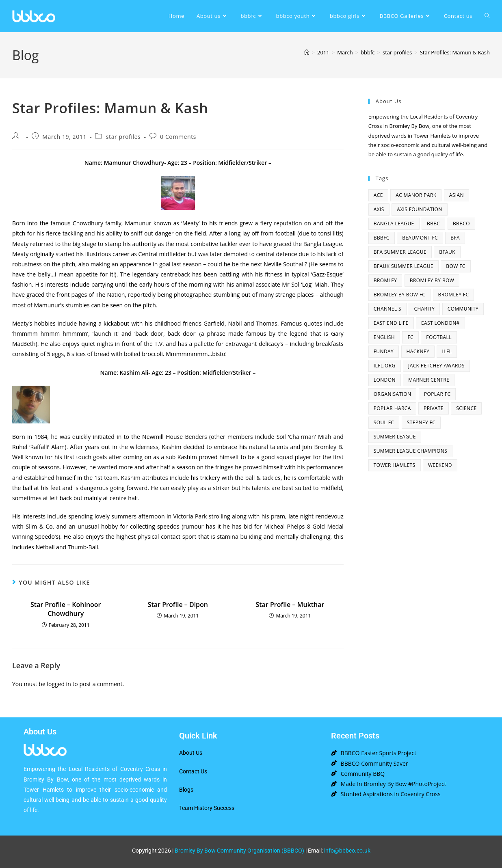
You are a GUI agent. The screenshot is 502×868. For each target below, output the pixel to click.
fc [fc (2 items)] (410, 337)
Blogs (186, 790)
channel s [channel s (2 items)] (387, 309)
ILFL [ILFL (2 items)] (447, 351)
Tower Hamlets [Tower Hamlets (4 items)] (395, 465)
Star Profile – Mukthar (290, 605)
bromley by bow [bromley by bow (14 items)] (432, 280)
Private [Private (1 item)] (434, 408)
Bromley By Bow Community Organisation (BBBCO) (239, 851)
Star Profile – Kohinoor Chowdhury (66, 609)
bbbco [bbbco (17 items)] (461, 223)
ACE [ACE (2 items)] (378, 195)
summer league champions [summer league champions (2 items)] (410, 451)
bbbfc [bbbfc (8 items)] (382, 238)
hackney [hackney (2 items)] (418, 351)
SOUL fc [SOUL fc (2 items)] (384, 422)
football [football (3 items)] (439, 337)
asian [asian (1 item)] (457, 195)
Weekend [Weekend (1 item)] (440, 465)
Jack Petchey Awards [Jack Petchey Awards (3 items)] (436, 366)
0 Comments (178, 137)
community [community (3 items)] (463, 309)
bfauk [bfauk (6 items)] (447, 252)
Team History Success (207, 808)
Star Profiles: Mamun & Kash (455, 52)
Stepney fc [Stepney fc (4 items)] (421, 422)
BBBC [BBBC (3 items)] (433, 223)
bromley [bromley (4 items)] (385, 280)
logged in (59, 684)
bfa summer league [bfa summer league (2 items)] (400, 252)
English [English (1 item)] (384, 337)
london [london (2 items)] (385, 380)
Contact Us (193, 771)
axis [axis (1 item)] (379, 209)
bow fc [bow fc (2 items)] (455, 266)
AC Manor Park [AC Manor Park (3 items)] (416, 195)
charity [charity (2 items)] (424, 309)
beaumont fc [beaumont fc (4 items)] (420, 238)
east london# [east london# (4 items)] (440, 323)
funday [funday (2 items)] (384, 351)
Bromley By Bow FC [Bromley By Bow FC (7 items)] (399, 295)
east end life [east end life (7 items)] (391, 323)
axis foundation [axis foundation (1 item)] (420, 209)
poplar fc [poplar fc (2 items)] (437, 394)
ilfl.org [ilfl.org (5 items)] (385, 366)
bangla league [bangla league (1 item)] (394, 223)
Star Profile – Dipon (178, 605)
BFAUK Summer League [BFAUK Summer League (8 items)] (404, 266)
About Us (191, 753)
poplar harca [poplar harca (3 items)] (392, 408)
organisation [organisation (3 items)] (393, 394)
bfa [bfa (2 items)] (455, 238)
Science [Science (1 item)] (466, 408)
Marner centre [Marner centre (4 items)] (429, 380)
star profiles (123, 137)
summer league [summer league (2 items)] (395, 437)
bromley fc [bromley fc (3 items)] (454, 295)
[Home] (307, 52)
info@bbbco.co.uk (347, 851)
